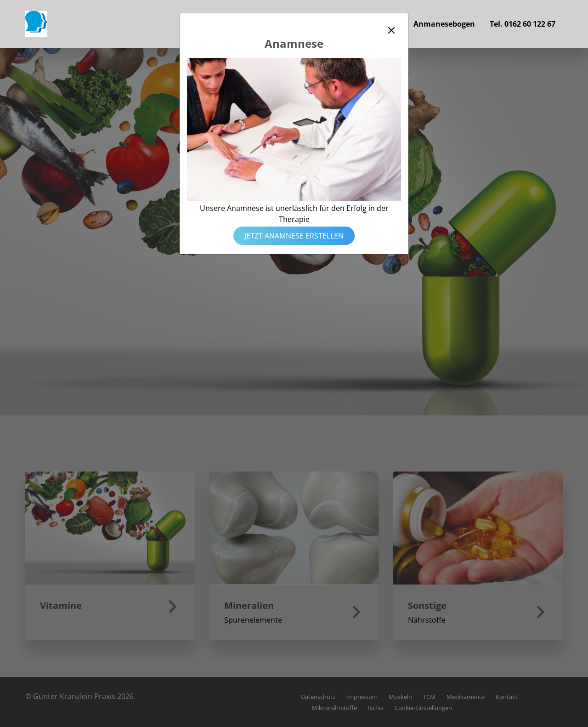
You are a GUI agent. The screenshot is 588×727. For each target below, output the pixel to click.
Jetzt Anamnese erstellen (294, 236)
